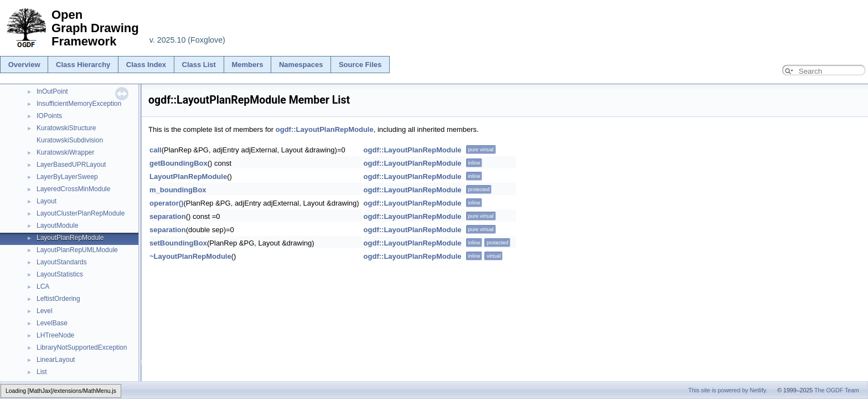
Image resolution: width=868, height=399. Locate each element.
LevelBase (52, 323)
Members (247, 65)
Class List (199, 65)
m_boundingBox (178, 190)
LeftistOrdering (58, 299)
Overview (24, 65)
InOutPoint (52, 91)
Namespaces (301, 65)
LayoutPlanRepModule (70, 238)
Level (45, 311)
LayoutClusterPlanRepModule (81, 213)
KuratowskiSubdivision (70, 140)
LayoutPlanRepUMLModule (77, 250)
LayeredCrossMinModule (73, 189)
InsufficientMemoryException (79, 104)
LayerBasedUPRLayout (71, 165)
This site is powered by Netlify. (728, 390)
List (42, 372)
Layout (46, 201)
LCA (43, 287)
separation (168, 216)
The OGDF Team (837, 390)
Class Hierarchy (83, 65)
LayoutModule (57, 226)
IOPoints (49, 116)
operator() (166, 203)
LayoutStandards (62, 262)
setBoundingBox (178, 243)
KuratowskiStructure (66, 128)
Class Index (146, 65)
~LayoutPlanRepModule (190, 256)
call (156, 150)
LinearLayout (56, 360)
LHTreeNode (55, 335)
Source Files (360, 65)
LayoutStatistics (60, 274)
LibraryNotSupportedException (82, 347)
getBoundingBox (179, 163)
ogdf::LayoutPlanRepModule (325, 129)
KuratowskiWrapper (65, 152)
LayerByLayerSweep (67, 177)
